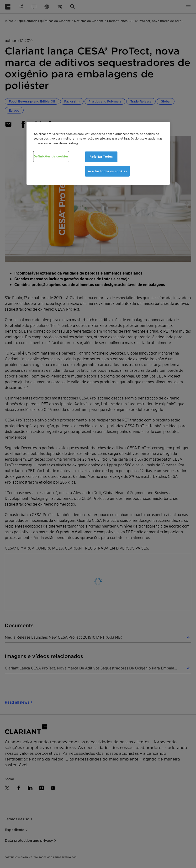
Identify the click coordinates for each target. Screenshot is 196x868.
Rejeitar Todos (101, 157)
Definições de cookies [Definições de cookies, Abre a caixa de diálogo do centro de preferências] (51, 156)
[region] (98, 153)
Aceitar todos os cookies (108, 171)
